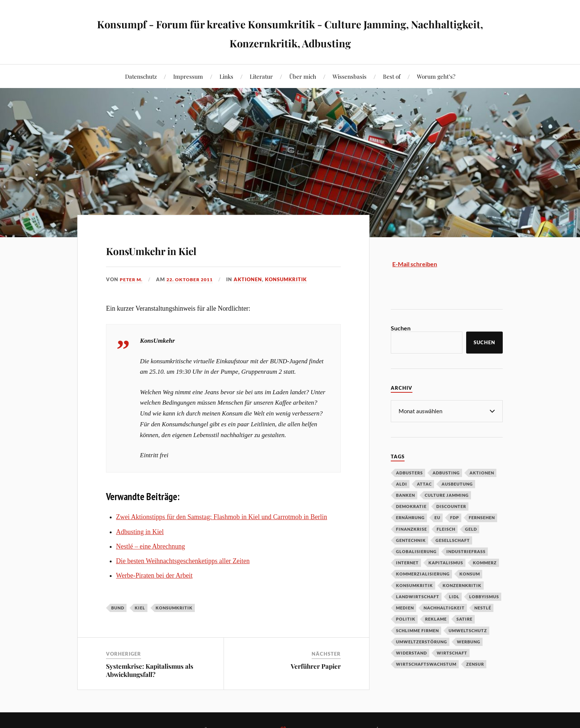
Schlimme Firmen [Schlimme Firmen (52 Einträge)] (417, 630)
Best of (392, 76)
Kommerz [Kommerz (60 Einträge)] (485, 562)
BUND (118, 608)
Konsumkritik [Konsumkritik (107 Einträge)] (414, 585)
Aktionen (253, 279)
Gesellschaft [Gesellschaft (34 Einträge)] (453, 540)
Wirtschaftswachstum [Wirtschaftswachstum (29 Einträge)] (426, 664)
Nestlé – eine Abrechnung (151, 546)
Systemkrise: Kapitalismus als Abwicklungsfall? (150, 670)
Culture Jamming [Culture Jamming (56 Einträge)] (447, 495)
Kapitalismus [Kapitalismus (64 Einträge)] (446, 562)
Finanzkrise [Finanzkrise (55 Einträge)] (411, 529)
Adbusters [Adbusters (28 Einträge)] (409, 472)
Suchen (401, 328)
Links (226, 76)
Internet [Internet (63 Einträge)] (407, 562)
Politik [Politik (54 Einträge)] (406, 619)
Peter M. (132, 279)
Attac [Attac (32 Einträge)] (424, 484)
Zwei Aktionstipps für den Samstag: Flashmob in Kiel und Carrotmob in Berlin (222, 517)
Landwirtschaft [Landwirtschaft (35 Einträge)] (418, 596)
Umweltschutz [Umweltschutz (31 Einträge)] (468, 630)
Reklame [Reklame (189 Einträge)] (436, 619)
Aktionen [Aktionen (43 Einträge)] (482, 472)
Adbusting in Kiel (140, 532)
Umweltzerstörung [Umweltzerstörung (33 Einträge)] (422, 641)
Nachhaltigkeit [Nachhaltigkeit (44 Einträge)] (444, 607)
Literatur (261, 76)
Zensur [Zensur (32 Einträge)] (475, 664)
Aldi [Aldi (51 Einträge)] (402, 484)
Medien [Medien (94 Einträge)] (405, 607)
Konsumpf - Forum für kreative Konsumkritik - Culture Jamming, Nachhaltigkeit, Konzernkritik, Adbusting (290, 32)
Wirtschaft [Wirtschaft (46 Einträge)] (452, 652)
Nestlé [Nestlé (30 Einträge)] (483, 607)
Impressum (188, 76)
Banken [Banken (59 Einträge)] (406, 495)
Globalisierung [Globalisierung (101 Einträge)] (416, 551)
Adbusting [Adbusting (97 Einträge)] (446, 472)
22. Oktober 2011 (193, 279)
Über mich (303, 76)
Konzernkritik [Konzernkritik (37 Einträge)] (462, 585)
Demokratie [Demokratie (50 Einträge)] (411, 506)
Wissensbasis (350, 76)
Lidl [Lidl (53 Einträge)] (454, 596)
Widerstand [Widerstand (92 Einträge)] (411, 652)
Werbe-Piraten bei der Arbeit (154, 575)
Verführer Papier (316, 666)
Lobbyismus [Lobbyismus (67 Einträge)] (484, 596)
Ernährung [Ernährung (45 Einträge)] (410, 517)
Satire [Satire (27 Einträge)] (464, 619)
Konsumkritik (291, 279)
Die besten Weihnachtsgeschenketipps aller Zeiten (183, 561)
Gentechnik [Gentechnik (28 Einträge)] (411, 540)
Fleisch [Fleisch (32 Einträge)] (446, 529)
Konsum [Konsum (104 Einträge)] (470, 573)
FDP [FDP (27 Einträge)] (455, 517)
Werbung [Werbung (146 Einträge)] (469, 641)
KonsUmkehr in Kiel (182, 248)
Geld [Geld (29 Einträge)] (471, 529)
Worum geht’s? (436, 76)
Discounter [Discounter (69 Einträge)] (451, 506)
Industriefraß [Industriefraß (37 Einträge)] (466, 551)
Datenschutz (141, 76)
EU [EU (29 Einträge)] (437, 517)
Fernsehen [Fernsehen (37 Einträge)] (482, 517)
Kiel (140, 608)
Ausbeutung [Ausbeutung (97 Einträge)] (457, 484)
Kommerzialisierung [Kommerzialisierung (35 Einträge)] (423, 573)
